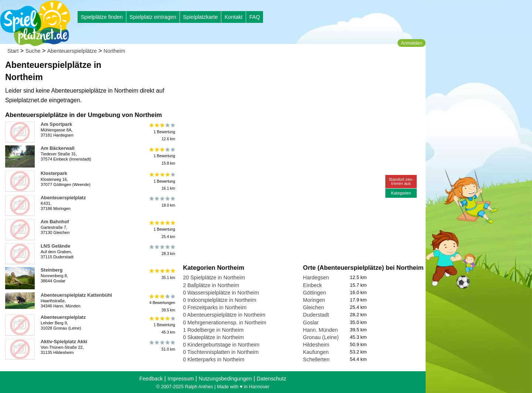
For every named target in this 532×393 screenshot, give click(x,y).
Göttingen (314, 293)
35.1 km (162, 274)
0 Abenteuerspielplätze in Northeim (224, 315)
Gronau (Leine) (321, 337)
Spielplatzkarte (200, 17)
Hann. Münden (320, 330)
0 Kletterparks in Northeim (214, 359)
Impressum (180, 379)
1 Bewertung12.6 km (162, 132)
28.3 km (162, 250)
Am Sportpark (56, 124)
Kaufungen (316, 352)
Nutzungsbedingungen (225, 379)
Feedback (151, 379)
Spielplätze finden (102, 17)
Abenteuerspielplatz (63, 198)
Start (13, 51)
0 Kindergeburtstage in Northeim (221, 345)
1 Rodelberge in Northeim (213, 330)
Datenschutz (272, 379)
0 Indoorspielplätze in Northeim (219, 300)
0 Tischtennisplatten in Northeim (221, 352)
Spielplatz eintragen (153, 17)
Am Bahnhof (55, 222)
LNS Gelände (55, 246)
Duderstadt (316, 315)
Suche (33, 51)
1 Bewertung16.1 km (162, 181)
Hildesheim (316, 345)
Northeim (114, 51)
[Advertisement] (267, 70)
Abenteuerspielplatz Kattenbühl (76, 295)
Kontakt (234, 17)
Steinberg (52, 270)
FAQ (255, 17)
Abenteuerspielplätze (72, 51)
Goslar (311, 323)
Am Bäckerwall (58, 148)
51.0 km (162, 346)
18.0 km (162, 202)
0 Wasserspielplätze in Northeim (221, 293)
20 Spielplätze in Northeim (214, 277)
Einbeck (312, 285)
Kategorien (401, 193)
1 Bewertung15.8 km (162, 156)
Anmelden (412, 43)
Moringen (314, 300)
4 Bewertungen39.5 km (162, 303)
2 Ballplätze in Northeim (211, 285)
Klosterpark (54, 173)
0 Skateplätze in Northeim (213, 337)
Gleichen (313, 307)
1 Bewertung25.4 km (162, 229)
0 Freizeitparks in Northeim (215, 307)
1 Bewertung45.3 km (162, 325)
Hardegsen (316, 277)
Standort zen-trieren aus (401, 181)
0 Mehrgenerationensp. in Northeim (225, 323)
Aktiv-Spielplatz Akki (64, 342)
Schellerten (316, 359)
